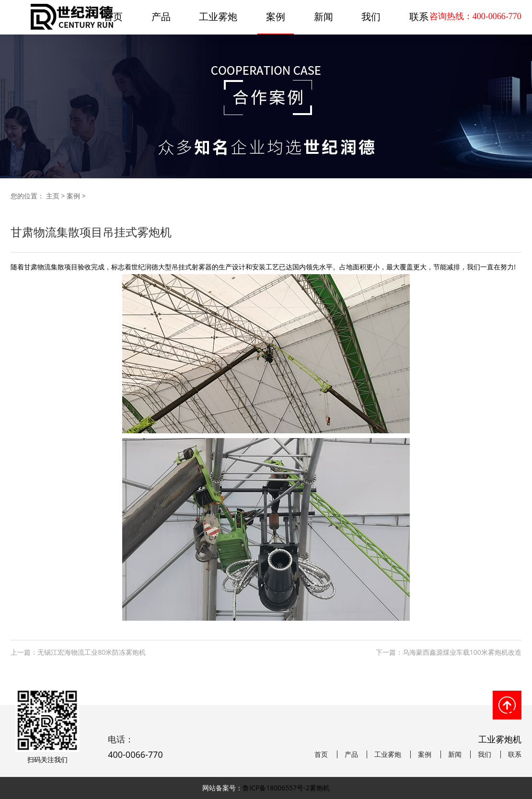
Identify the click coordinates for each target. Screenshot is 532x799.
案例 (276, 17)
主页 (53, 196)
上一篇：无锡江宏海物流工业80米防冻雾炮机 (78, 652)
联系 (515, 754)
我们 (371, 17)
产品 (161, 17)
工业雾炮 (218, 17)
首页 (321, 754)
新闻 (324, 17)
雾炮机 (320, 788)
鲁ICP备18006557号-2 (276, 788)
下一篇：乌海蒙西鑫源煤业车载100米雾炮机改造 (449, 652)
